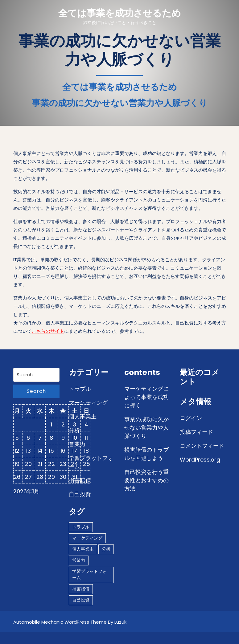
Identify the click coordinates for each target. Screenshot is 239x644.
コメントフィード (202, 446)
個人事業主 (83, 416)
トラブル (80, 389)
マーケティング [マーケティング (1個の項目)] (87, 538)
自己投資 (80, 494)
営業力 (77, 444)
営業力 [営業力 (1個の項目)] (79, 560)
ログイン (191, 418)
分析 (74, 430)
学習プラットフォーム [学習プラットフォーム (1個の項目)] (89, 575)
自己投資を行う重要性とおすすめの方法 (146, 480)
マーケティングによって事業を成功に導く (146, 397)
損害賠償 (80, 480)
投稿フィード (196, 432)
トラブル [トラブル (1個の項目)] (81, 527)
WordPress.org (200, 460)
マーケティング (88, 403)
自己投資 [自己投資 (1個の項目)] (81, 600)
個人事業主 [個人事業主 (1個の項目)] (83, 549)
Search (36, 391)
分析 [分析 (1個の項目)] (106, 549)
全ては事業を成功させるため (120, 13)
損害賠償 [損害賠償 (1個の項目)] (81, 589)
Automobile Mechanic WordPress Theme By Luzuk (70, 622)
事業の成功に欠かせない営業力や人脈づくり (146, 428)
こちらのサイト (48, 331)
